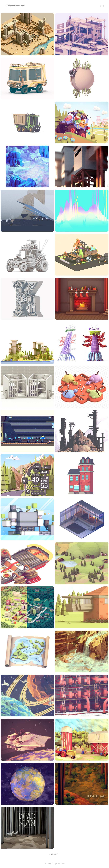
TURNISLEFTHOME (15, 6)
